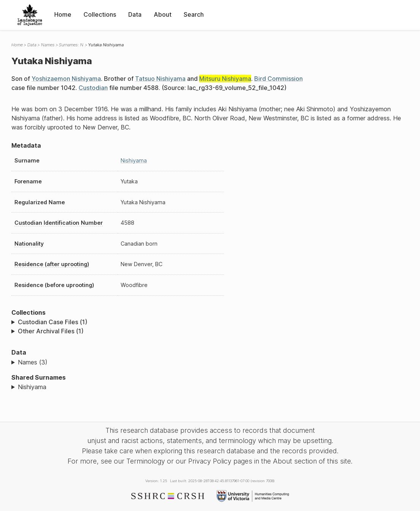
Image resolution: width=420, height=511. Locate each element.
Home (63, 14)
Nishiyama (134, 160)
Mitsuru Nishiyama (225, 79)
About (163, 14)
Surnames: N (71, 45)
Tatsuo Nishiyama (160, 79)
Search (194, 14)
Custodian (93, 88)
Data (135, 14)
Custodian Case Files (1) (53, 322)
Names (48, 45)
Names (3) (33, 362)
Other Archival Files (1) (51, 331)
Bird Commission (278, 79)
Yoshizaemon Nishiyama (66, 79)
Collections (100, 14)
